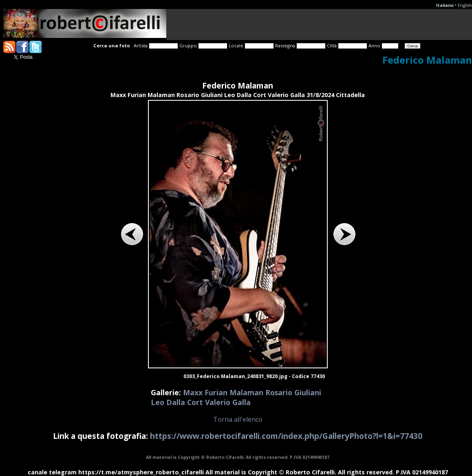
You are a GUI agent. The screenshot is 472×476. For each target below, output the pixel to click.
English (465, 5)
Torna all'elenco (238, 419)
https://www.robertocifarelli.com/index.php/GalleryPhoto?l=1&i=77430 (286, 436)
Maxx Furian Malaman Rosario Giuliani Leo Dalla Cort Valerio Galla (236, 397)
